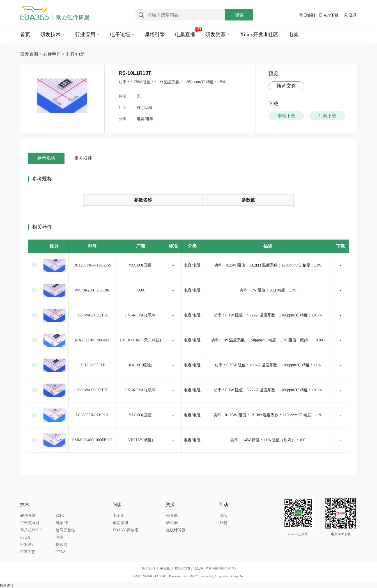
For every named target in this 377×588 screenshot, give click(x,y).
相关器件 (83, 158)
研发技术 (50, 35)
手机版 (167, 568)
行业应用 (85, 35)
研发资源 (215, 35)
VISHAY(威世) (141, 440)
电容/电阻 (75, 54)
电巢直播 (185, 35)
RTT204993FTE (92, 365)
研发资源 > (32, 54)
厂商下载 (327, 116)
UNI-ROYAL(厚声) (141, 315)
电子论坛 (120, 35)
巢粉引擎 (155, 35)
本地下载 (286, 116)
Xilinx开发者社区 (259, 35)
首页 (25, 35)
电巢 (293, 35)
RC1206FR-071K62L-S (92, 265)
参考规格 (46, 158)
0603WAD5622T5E (92, 390)
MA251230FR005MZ (92, 340)
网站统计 (7, 585)
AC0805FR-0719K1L (92, 415)
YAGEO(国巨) (141, 265)
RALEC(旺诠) (140, 365)
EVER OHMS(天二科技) (141, 340)
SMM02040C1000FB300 (92, 440)
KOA (141, 290)
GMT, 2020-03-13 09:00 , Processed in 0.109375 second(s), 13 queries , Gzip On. (188, 576)
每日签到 (307, 15)
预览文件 (286, 86)
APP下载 (329, 15)
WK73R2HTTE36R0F (92, 290)
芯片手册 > (54, 54)
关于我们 (151, 568)
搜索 (239, 15)
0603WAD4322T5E (92, 315)
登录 (350, 15)
